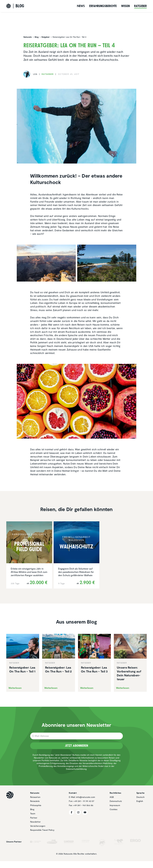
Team (33, 813)
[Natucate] (9, 6)
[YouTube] (85, 812)
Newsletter (35, 822)
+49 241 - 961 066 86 (83, 805)
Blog (32, 809)
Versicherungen (38, 826)
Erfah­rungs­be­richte (103, 6)
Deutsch (140, 797)
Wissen (125, 6)
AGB (112, 797)
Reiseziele (35, 801)
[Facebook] (71, 812)
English (140, 801)
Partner (34, 818)
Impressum (115, 805)
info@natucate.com (86, 797)
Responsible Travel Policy (42, 830)
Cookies (113, 809)
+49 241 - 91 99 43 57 (84, 801)
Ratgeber (140, 6)
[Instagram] (78, 812)
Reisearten (35, 797)
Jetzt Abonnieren (76, 746)
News (81, 6)
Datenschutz (116, 801)
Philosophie (36, 805)
